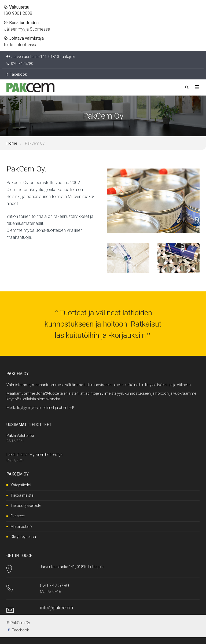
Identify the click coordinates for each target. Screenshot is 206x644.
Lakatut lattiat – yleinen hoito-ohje (34, 455)
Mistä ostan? (21, 526)
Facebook (17, 74)
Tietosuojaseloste (26, 506)
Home (12, 143)
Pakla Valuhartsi (20, 436)
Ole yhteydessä (23, 537)
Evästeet (18, 516)
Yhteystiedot (21, 485)
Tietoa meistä (22, 495)
